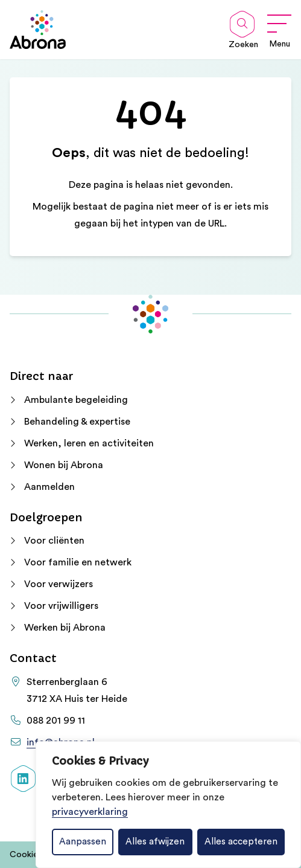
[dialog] (168, 805)
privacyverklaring (90, 812)
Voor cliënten (54, 541)
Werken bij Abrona (65, 628)
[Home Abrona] (38, 30)
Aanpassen (83, 842)
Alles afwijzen (155, 842)
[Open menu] (279, 30)
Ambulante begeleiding (76, 400)
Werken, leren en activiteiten (89, 443)
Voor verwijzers (59, 584)
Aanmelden (49, 487)
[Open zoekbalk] (242, 24)
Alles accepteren (241, 842)
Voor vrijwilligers (61, 606)
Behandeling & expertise (77, 422)
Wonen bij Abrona (64, 465)
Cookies (26, 855)
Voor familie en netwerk (78, 562)
